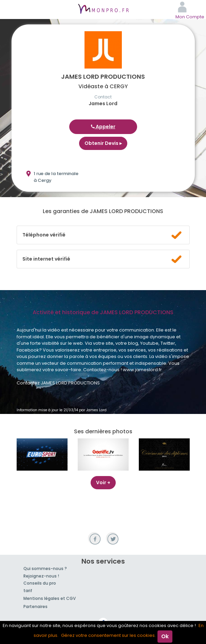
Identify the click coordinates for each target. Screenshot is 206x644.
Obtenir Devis (103, 143)
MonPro (103, 10)
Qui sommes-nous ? (45, 569)
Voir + (103, 482)
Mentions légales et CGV (50, 598)
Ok (165, 636)
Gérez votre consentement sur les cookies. (108, 635)
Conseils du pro (40, 583)
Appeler (103, 127)
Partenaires (35, 607)
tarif (28, 591)
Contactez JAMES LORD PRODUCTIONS (58, 383)
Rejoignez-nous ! (41, 576)
